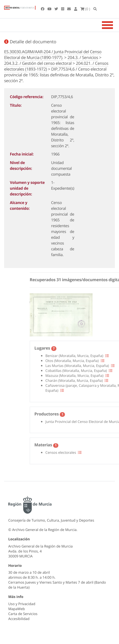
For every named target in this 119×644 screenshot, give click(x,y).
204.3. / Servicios (83, 58)
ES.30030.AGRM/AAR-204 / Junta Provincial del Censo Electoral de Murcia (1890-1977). (53, 55)
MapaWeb (17, 609)
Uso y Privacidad (22, 604)
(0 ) (85, 9)
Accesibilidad (19, 619)
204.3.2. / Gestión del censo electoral (38, 63)
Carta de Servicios (23, 614)
